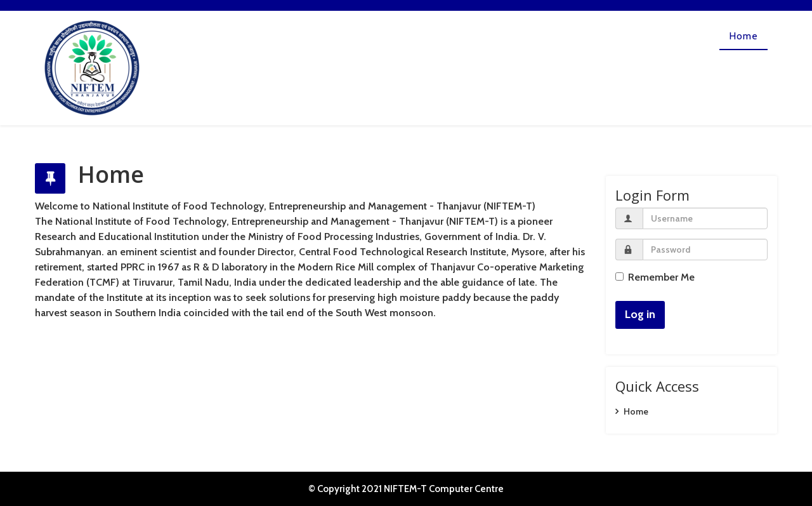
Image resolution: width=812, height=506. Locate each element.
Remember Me (655, 277)
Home (743, 36)
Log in (640, 314)
